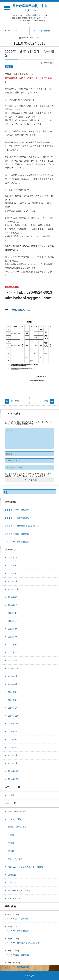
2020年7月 (13, 676)
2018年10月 (13, 779)
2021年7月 (13, 653)
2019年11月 (13, 724)
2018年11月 (13, 771)
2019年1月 (13, 763)
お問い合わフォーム (21, 310)
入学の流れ (13, 883)
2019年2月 (13, 755)
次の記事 (44, 401)
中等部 (11, 843)
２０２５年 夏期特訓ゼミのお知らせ (22, 526)
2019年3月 (13, 748)
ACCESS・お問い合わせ (19, 891)
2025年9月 (13, 566)
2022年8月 (13, 629)
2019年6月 (13, 732)
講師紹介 (12, 875)
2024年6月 (13, 597)
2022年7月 (13, 637)
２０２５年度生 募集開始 (17, 534)
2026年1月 (13, 558)
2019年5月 (13, 740)
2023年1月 (13, 621)
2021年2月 (13, 660)
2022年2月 (13, 645)
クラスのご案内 (15, 819)
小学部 (11, 835)
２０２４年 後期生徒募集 (17, 542)
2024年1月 (13, 605)
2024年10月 (13, 589)
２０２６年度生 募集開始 (17, 510)
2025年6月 (13, 574)
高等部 (11, 851)
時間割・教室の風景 (17, 827)
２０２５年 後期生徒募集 (17, 518)
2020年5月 (13, 684)
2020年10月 (13, 668)
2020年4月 (13, 692)
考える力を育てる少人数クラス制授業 (25, 867)
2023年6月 (13, 613)
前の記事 (15, 401)
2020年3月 (13, 700)
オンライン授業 (15, 859)
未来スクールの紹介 (17, 811)
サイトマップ (14, 898)
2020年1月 (13, 708)
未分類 (9, 67)
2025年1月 (13, 581)
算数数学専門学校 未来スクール (30, 8)
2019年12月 (13, 716)
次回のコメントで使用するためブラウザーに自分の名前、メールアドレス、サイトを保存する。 (29, 475)
